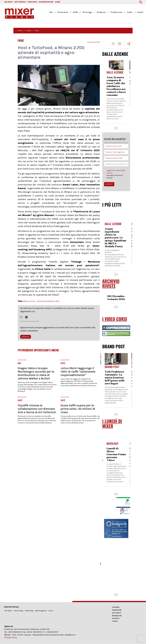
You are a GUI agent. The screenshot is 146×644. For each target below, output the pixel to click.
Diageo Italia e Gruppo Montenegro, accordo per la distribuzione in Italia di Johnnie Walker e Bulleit (36, 373)
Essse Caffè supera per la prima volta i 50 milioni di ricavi (78, 409)
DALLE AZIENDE (115, 54)
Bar (51, 12)
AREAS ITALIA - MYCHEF (34, 301)
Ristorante (63, 12)
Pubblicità (117, 610)
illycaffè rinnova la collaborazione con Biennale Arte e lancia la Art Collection (37, 409)
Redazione (117, 616)
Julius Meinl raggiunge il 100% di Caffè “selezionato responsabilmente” (78, 372)
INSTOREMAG (20, 2)
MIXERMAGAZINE (46, 2)
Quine (51, 611)
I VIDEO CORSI (115, 319)
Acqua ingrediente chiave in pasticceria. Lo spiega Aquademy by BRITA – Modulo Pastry (116, 238)
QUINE (58, 2)
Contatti (116, 607)
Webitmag (29, 611)
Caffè (75, 12)
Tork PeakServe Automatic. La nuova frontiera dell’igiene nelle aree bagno (115, 378)
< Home (19, 31)
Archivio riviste (116, 620)
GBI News (8, 611)
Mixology (87, 12)
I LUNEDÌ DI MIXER (112, 423)
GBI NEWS (9, 2)
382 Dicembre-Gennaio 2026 (116, 298)
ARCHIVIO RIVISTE (111, 283)
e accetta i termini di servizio (116, 174)
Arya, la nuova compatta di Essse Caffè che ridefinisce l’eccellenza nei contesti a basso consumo (116, 86)
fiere (37, 31)
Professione (116, 12)
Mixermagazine (41, 611)
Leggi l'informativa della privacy (116, 172)
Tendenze (101, 12)
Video (130, 12)
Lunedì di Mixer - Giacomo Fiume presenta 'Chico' (116, 454)
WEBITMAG (32, 2)
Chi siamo (116, 613)
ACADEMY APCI (52, 301)
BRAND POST (114, 346)
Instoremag (18, 611)
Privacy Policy (11, 637)
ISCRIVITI (26, 337)
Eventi (140, 12)
